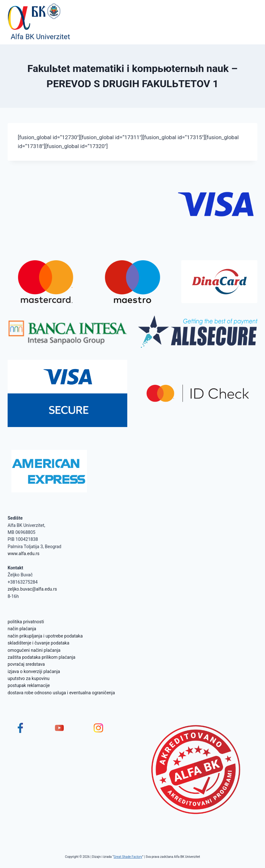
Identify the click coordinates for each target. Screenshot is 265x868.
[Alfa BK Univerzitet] (39, 22)
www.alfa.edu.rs (23, 554)
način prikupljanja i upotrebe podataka (45, 636)
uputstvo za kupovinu (29, 678)
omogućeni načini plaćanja (34, 650)
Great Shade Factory (128, 857)
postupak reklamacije (29, 685)
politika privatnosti (26, 622)
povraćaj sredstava (26, 664)
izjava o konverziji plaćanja (34, 671)
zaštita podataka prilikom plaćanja (41, 657)
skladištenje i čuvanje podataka (38, 643)
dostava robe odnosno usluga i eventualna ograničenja (61, 693)
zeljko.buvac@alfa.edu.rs (32, 589)
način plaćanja (22, 629)
